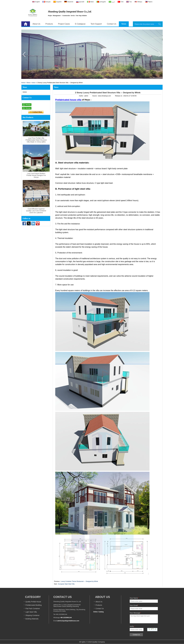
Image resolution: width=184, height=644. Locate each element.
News (124, 24)
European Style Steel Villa (66, 584)
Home (26, 24)
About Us (36, 24)
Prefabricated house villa (68, 100)
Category (33, 597)
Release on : (119, 96)
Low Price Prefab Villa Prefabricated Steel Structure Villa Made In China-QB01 (36, 140)
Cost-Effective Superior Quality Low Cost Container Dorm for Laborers (36, 211)
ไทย (130, 2)
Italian (92, 2)
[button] (160, 54)
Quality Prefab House (33, 602)
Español (59, 2)
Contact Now (36, 112)
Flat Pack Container (33, 609)
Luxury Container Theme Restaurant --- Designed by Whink (79, 581)
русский (82, 2)
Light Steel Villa (31, 612)
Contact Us (112, 24)
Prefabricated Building (34, 605)
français (48, 2)
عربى (113, 2)
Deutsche (70, 2)
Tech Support (96, 24)
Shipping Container (32, 615)
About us (103, 597)
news (33, 83)
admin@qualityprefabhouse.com (68, 621)
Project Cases (64, 24)
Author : (82, 96)
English (37, 2)
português (103, 2)
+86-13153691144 (66, 618)
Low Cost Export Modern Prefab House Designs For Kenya (36, 175)
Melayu (140, 2)
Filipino (150, 2)
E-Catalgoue (80, 24)
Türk (122, 2)
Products (49, 24)
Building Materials (32, 619)
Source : (95, 96)
